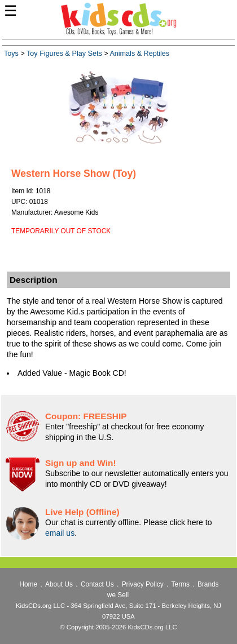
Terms (181, 584)
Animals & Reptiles (139, 54)
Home (28, 584)
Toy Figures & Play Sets (64, 54)
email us (60, 533)
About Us (59, 584)
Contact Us (97, 584)
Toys (11, 54)
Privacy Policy (143, 584)
